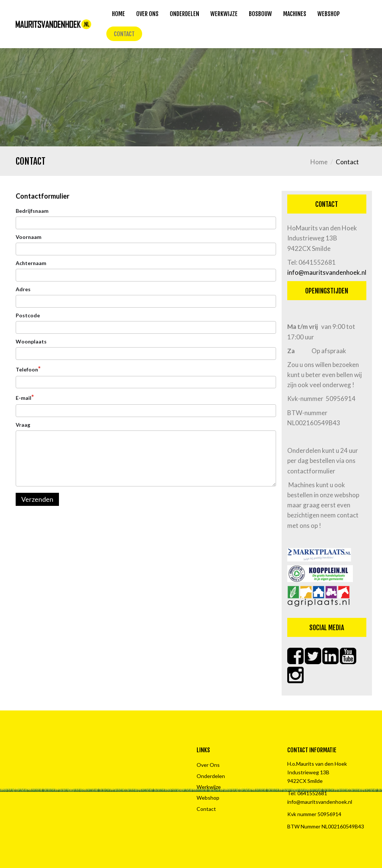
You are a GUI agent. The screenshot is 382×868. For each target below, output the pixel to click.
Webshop (329, 14)
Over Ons (147, 14)
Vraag (23, 425)
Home (118, 14)
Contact (124, 34)
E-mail (25, 397)
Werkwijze (224, 14)
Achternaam (31, 263)
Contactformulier (43, 196)
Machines (295, 14)
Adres (23, 289)
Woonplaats (31, 341)
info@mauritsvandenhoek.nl (327, 272)
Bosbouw (260, 14)
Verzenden (37, 499)
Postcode (28, 315)
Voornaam (29, 237)
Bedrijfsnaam (32, 211)
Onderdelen (184, 14)
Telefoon (28, 369)
